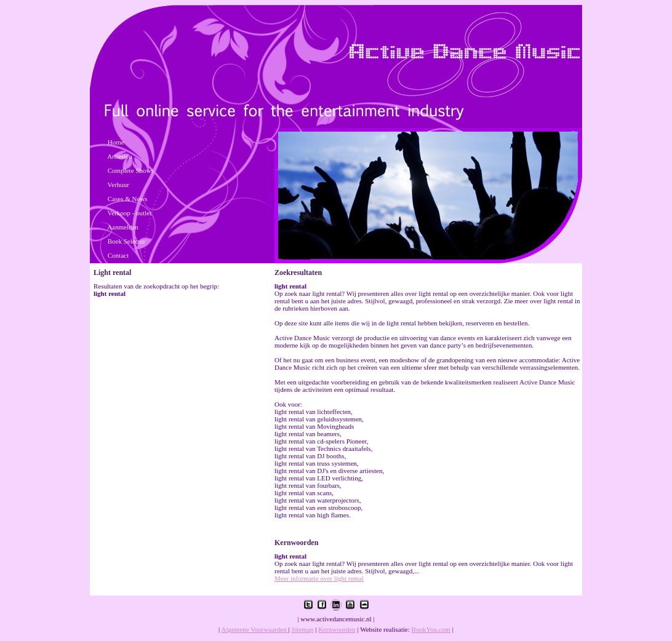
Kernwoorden (337, 629)
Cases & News (128, 199)
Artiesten (119, 156)
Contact (118, 255)
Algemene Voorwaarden (254, 629)
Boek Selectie (126, 241)
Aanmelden (123, 227)
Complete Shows (131, 170)
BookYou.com (431, 629)
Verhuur (118, 185)
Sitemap (302, 629)
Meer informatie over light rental (319, 578)
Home (116, 142)
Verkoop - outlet (130, 213)
